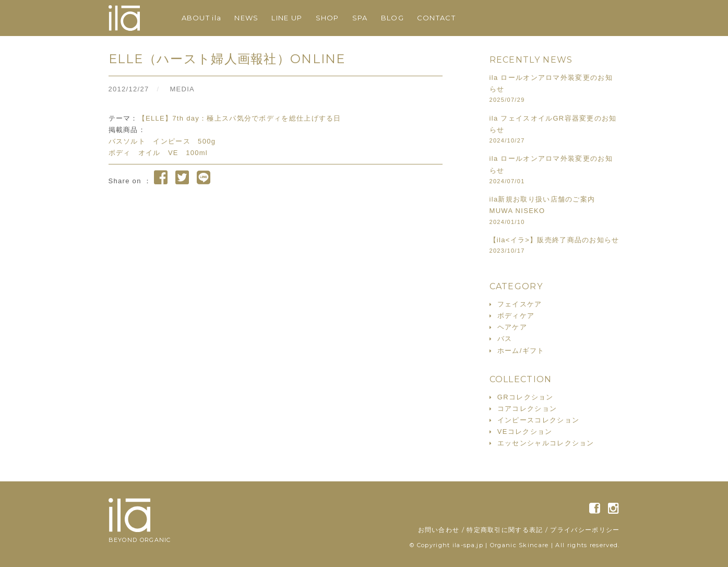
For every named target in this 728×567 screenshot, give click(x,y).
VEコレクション (525, 432)
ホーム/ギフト (521, 351)
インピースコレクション (538, 420)
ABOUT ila (202, 18)
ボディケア (516, 316)
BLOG (392, 18)
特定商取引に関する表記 (505, 530)
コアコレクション (527, 409)
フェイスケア (520, 304)
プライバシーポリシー (585, 530)
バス (505, 339)
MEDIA (182, 89)
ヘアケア (512, 327)
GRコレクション (526, 397)
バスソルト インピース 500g (162, 141)
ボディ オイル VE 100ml (158, 153)
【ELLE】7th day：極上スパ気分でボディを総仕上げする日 (240, 118)
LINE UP (287, 18)
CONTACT (436, 18)
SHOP (327, 18)
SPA (360, 18)
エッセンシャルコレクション (546, 443)
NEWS (246, 18)
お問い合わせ (439, 530)
